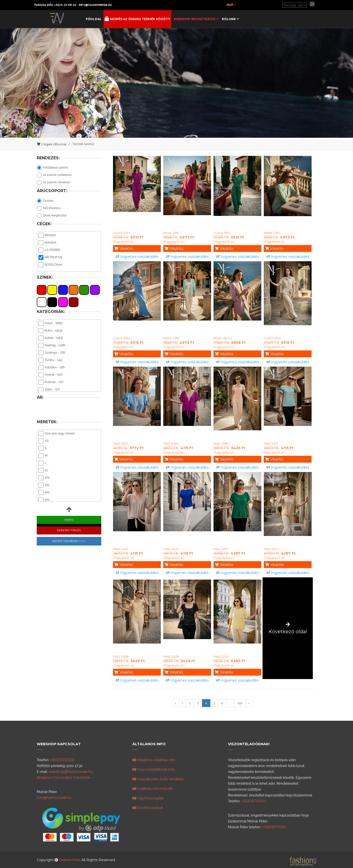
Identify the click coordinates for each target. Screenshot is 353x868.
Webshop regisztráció (195, 19)
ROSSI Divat (50, 265)
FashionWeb (70, 860)
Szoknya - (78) (52, 353)
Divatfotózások (148, 808)
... (230, 703)
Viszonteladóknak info (154, 769)
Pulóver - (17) (51, 382)
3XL (44, 485)
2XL (44, 478)
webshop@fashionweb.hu (71, 772)
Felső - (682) (51, 323)
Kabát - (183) (51, 338)
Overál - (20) (50, 375)
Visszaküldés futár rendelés (158, 779)
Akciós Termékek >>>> (69, 541)
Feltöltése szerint (52, 168)
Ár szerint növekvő (53, 183)
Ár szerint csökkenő (54, 175)
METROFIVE (50, 258)
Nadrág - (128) (52, 346)
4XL (44, 493)
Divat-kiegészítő (52, 216)
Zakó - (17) (49, 390)
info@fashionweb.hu (95, 5)
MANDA (47, 243)
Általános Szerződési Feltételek (63, 778)
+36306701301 (62, 760)
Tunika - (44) (50, 360)
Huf (231, 5)
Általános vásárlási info (154, 760)
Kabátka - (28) (52, 368)
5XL (44, 500)
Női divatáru (49, 208)
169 (240, 703)
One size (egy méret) (57, 434)
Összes (45, 201)
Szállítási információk (152, 789)
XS (44, 441)
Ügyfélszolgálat (148, 798)
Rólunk (229, 19)
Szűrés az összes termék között (140, 19)
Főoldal (94, 19)
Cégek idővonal (54, 144)
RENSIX (47, 236)
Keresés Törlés (69, 530)
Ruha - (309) (50, 331)
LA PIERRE (49, 250)
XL (44, 471)
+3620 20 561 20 (65, 5)
